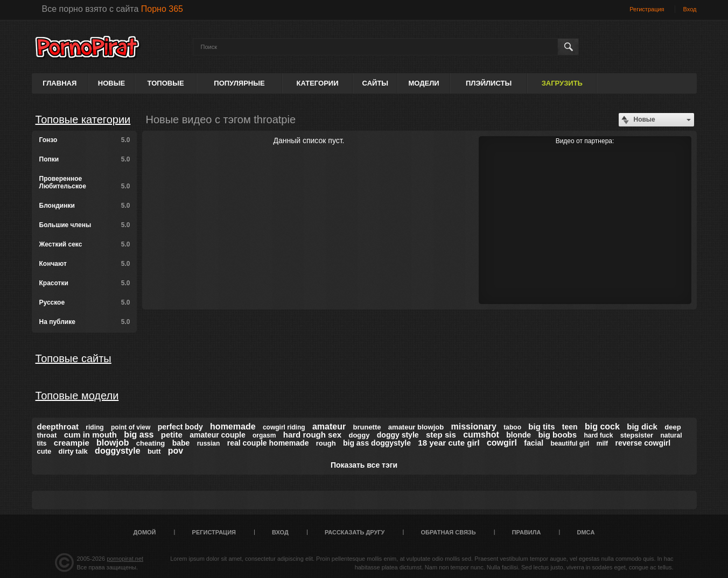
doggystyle (117, 451)
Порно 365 (162, 9)
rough (326, 443)
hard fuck (598, 435)
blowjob (113, 443)
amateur (329, 427)
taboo (512, 427)
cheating (150, 443)
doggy (359, 435)
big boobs (557, 435)
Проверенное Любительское (85, 182)
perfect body (180, 427)
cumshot (481, 435)
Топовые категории (83, 119)
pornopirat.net (125, 559)
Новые (111, 83)
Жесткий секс (85, 244)
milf (602, 443)
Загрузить (562, 83)
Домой (145, 532)
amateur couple (217, 435)
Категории (318, 83)
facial (534, 443)
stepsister (637, 435)
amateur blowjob (416, 427)
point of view (131, 427)
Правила (527, 532)
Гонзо (85, 140)
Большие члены (85, 225)
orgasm (264, 435)
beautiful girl (570, 443)
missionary (473, 427)
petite (172, 435)
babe (181, 443)
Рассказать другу (355, 532)
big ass (139, 435)
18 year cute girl (449, 443)
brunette (367, 427)
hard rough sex (312, 435)
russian (209, 443)
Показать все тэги (364, 465)
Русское (85, 302)
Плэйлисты (489, 83)
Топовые (166, 83)
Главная (59, 83)
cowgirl (502, 443)
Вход (690, 9)
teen (570, 427)
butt (154, 451)
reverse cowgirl (643, 443)
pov (176, 451)
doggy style (398, 435)
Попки (85, 159)
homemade (233, 427)
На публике (85, 322)
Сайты (375, 83)
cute (44, 451)
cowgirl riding (284, 427)
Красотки (85, 283)
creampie (72, 443)
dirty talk (73, 451)
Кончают (85, 264)
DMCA (586, 532)
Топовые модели (77, 396)
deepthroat (58, 427)
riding (94, 427)
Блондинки (85, 206)
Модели (423, 83)
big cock (602, 427)
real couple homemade (268, 443)
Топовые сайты (73, 358)
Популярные (239, 83)
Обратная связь (449, 532)
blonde (519, 435)
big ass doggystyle (377, 443)
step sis (441, 435)
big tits (541, 427)
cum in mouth (90, 435)
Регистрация (647, 9)
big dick (642, 427)
